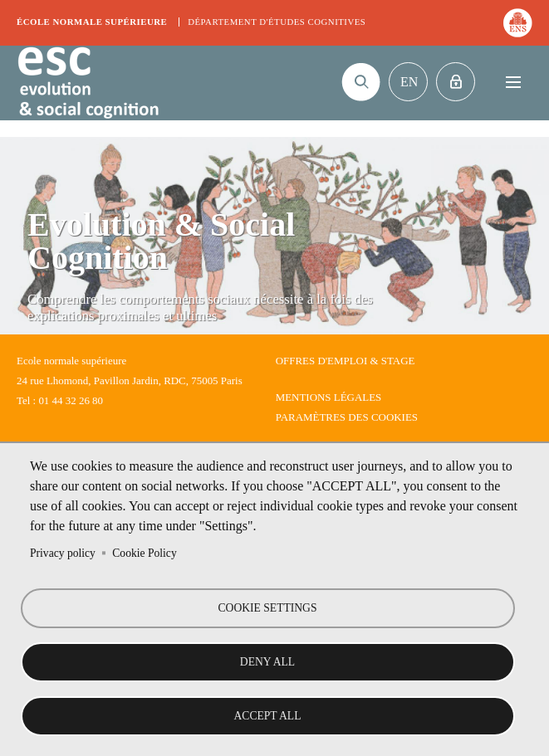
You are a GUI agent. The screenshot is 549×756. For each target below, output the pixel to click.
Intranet (456, 82)
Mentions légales (329, 397)
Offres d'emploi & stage (346, 361)
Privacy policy (63, 553)
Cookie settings (268, 608)
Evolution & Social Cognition (88, 83)
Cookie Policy (144, 553)
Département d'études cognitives (277, 22)
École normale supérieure (92, 22)
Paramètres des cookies (347, 417)
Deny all (267, 662)
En (409, 82)
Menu (513, 82)
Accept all (268, 716)
